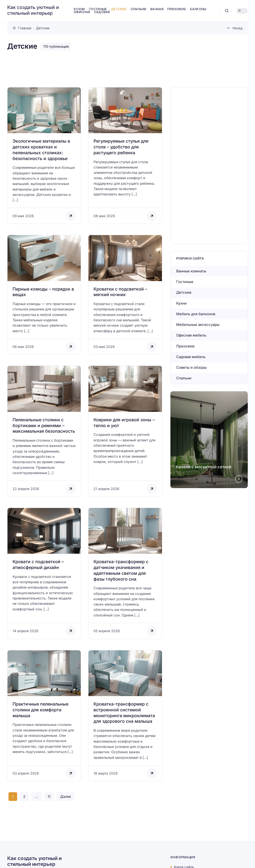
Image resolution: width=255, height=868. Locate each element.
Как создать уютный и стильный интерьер (33, 10)
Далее (66, 796)
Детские (184, 292)
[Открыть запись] (44, 156)
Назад (237, 28)
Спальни (184, 378)
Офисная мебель (191, 335)
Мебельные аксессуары (198, 325)
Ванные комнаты (191, 271)
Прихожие (185, 346)
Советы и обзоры (191, 367)
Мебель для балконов (196, 314)
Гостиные (185, 282)
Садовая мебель (191, 357)
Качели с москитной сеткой (204, 467)
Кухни (181, 303)
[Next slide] (239, 479)
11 (49, 796)
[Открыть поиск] (227, 11)
